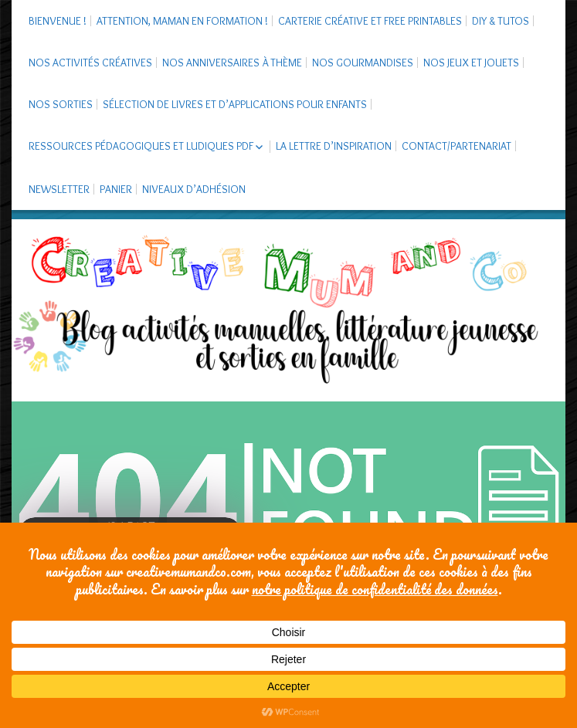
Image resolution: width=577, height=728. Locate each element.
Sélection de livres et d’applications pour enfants (235, 104)
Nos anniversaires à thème (232, 63)
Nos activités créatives (90, 63)
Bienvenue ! (58, 21)
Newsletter (59, 189)
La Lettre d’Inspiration (334, 146)
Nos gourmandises (363, 63)
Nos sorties (61, 104)
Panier (116, 189)
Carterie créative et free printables (370, 21)
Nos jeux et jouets (471, 63)
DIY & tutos (501, 21)
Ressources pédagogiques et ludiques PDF (141, 146)
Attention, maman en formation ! (182, 21)
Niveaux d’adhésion (194, 189)
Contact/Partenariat (457, 146)
